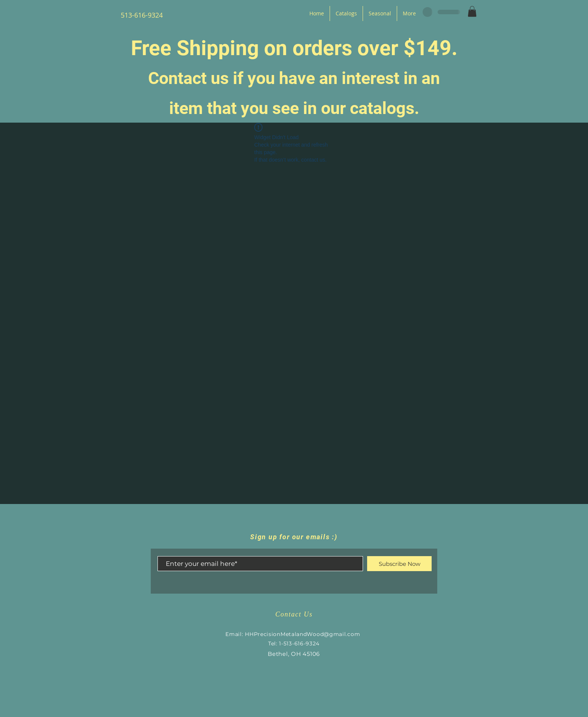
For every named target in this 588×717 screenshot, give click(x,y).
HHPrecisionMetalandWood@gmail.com (302, 634)
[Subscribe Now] (399, 564)
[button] (472, 11)
